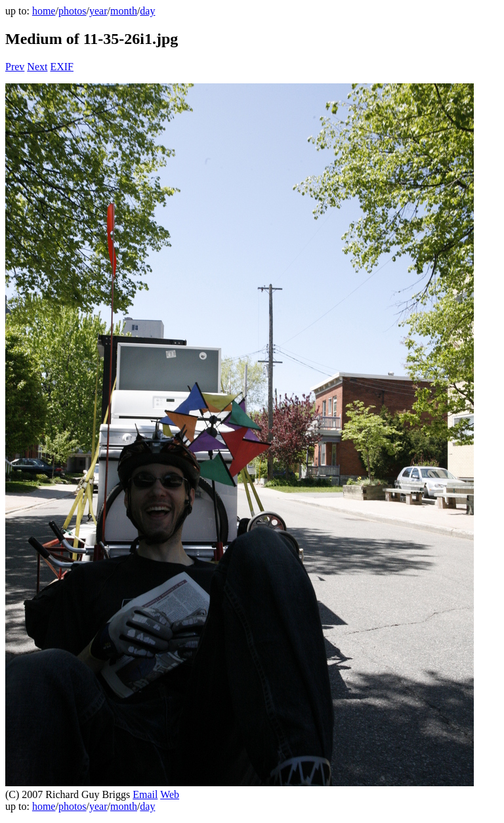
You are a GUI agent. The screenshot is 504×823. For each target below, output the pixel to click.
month (124, 11)
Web (170, 794)
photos (73, 11)
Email (145, 794)
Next (37, 67)
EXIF (62, 67)
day (147, 11)
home (44, 11)
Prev (15, 67)
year (98, 11)
